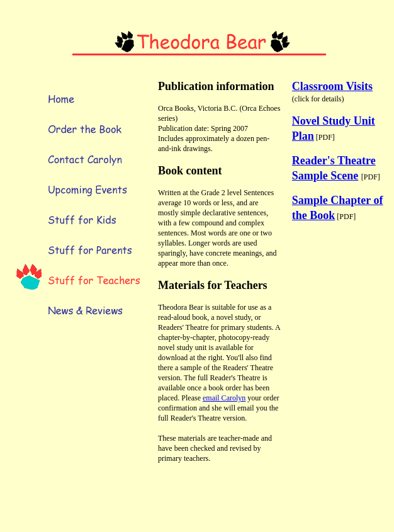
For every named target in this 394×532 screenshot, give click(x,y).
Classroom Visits (332, 86)
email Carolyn (224, 398)
